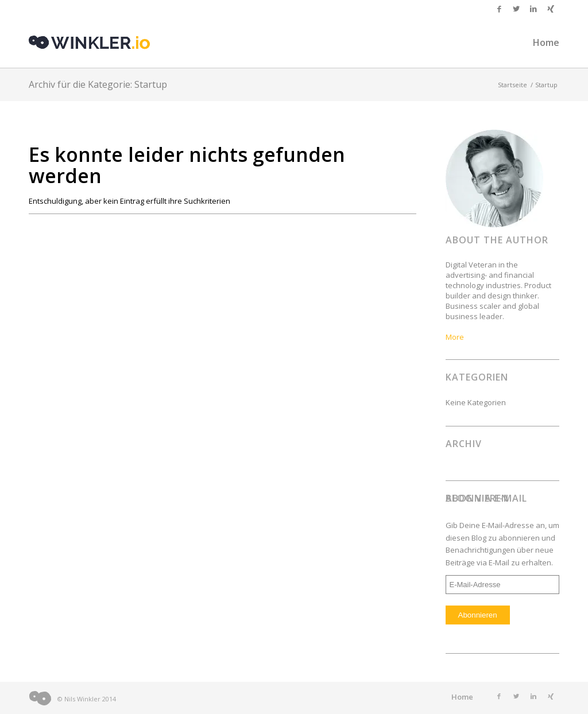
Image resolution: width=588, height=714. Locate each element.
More (455, 337)
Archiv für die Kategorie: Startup (98, 84)
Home (462, 697)
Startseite (512, 85)
